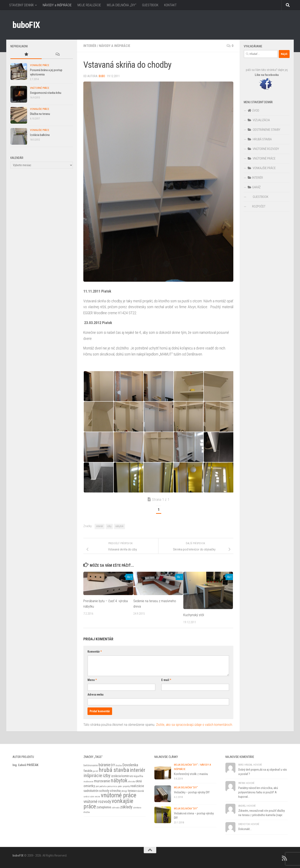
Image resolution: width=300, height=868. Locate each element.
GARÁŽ (254, 187)
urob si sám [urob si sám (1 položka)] (89, 797)
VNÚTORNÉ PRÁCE (40, 88)
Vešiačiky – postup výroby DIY (192, 792)
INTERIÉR (90, 46)
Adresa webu (96, 695)
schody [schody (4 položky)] (104, 791)
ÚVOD (253, 111)
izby (109, 526)
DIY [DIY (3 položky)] (113, 765)
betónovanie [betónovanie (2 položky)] (91, 765)
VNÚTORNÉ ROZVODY (263, 149)
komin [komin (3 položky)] (125, 776)
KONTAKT (170, 5)
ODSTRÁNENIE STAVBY (264, 130)
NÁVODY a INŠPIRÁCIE (57, 5)
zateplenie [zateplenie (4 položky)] (104, 807)
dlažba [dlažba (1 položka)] (119, 766)
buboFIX (26, 25)
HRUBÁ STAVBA (260, 139)
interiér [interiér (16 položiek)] (137, 770)
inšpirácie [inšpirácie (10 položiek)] (93, 776)
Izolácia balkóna (40, 135)
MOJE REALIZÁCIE (89, 5)
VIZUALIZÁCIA (259, 120)
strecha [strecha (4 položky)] (115, 791)
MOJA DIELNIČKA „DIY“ (122, 5)
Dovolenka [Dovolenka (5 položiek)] (130, 765)
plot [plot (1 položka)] (97, 786)
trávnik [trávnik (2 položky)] (140, 791)
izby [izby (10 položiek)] (107, 776)
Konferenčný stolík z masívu (191, 774)
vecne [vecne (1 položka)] (97, 797)
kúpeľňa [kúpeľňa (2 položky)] (138, 776)
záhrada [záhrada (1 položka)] (116, 808)
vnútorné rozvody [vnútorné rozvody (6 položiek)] (97, 802)
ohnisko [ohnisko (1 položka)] (132, 782)
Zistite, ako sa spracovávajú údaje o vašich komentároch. (194, 725)
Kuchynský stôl (194, 615)
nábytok (119, 526)
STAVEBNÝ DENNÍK (21, 5)
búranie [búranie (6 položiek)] (104, 765)
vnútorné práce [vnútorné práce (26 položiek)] (119, 795)
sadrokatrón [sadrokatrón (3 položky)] (91, 791)
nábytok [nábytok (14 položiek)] (119, 781)
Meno (92, 680)
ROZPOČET (258, 206)
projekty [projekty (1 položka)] (126, 786)
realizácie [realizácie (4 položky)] (137, 786)
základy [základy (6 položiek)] (126, 807)
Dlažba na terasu (40, 114)
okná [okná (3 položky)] (139, 781)
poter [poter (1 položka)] (120, 786)
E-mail (166, 680)
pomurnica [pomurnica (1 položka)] (112, 786)
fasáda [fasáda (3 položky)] (88, 771)
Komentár (95, 652)
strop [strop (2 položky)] (124, 791)
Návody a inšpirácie (115, 46)
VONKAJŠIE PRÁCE (40, 65)
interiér (100, 526)
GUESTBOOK (150, 5)
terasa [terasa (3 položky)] (132, 791)
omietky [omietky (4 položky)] (89, 786)
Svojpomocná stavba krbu (46, 93)
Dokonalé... (245, 829)
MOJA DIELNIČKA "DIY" (186, 765)
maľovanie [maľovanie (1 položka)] (88, 782)
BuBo (102, 76)
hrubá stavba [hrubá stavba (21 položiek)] (114, 770)
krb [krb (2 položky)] (131, 776)
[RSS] (285, 858)
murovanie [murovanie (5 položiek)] (102, 781)
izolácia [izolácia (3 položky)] (116, 776)
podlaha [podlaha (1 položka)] (103, 786)
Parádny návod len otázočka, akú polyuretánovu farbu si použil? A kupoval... (258, 792)
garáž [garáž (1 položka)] (95, 771)
